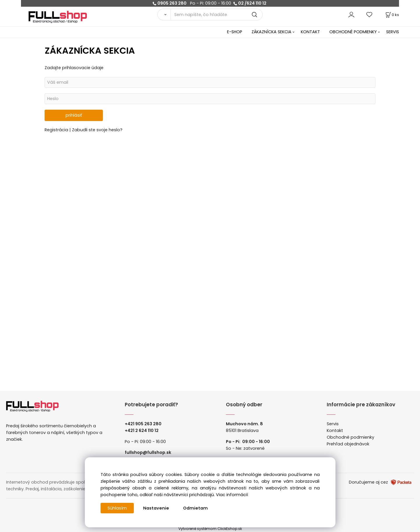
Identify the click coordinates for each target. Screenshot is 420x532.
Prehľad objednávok (348, 444)
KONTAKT (310, 32)
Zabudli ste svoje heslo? (97, 130)
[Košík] (392, 15)
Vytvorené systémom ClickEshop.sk (210, 529)
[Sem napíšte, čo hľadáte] (217, 15)
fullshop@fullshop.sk (148, 452)
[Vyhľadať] (164, 15)
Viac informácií (232, 495)
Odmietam (195, 508)
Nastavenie (156, 508)
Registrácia (57, 130)
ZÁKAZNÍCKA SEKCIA (271, 32)
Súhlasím (117, 508)
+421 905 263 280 (143, 424)
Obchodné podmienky (350, 437)
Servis (333, 424)
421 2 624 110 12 (143, 430)
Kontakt (335, 430)
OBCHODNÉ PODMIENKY (353, 32)
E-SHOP (235, 32)
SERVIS (393, 32)
